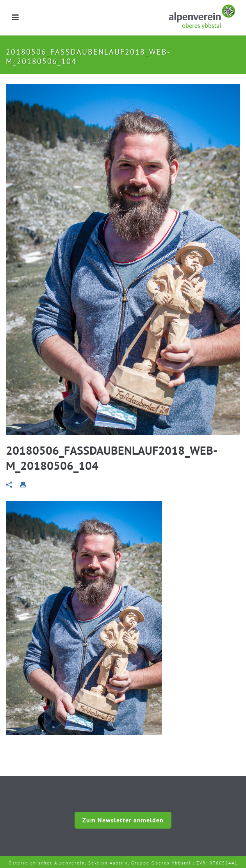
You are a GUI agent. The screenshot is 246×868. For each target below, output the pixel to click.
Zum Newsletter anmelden (123, 820)
